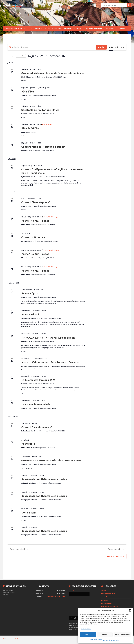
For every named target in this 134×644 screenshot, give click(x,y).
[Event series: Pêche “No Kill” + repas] (50, 217)
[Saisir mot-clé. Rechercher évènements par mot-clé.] (52, 47)
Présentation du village (16, 29)
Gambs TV (105, 597)
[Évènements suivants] (13, 56)
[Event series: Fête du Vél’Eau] (46, 125)
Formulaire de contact (108, 594)
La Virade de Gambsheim (36, 404)
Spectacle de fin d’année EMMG (40, 110)
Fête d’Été (28, 92)
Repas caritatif (30, 314)
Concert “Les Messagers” (37, 427)
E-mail (71, 591)
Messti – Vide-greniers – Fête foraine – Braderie (50, 362)
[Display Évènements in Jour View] (122, 47)
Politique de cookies (96, 639)
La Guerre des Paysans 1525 (38, 380)
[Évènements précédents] (9, 56)
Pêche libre (28, 444)
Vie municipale (36, 29)
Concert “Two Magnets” (36, 202)
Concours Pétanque (33, 237)
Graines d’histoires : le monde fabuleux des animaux (53, 73)
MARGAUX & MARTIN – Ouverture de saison (48, 338)
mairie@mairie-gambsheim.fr (56, 596)
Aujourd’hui (21, 56)
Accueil (103, 590)
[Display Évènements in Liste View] (111, 47)
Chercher (101, 47)
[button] (130, 611)
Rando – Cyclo (30, 293)
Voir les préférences (122, 634)
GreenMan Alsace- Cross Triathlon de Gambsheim (51, 460)
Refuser (105, 634)
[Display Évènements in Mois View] (117, 47)
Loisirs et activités (94, 29)
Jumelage (121, 29)
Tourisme (110, 29)
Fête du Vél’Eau (31, 128)
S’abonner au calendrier (114, 556)
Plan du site (105, 600)
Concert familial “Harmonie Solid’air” (44, 147)
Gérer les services (86, 629)
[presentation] (77, 606)
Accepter (88, 634)
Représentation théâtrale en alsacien (44, 479)
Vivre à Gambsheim (53, 29)
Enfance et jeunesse (73, 29)
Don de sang (29, 513)
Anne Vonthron (16, 639)
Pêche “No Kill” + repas (35, 221)
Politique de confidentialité (111, 640)
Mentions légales (106, 603)
